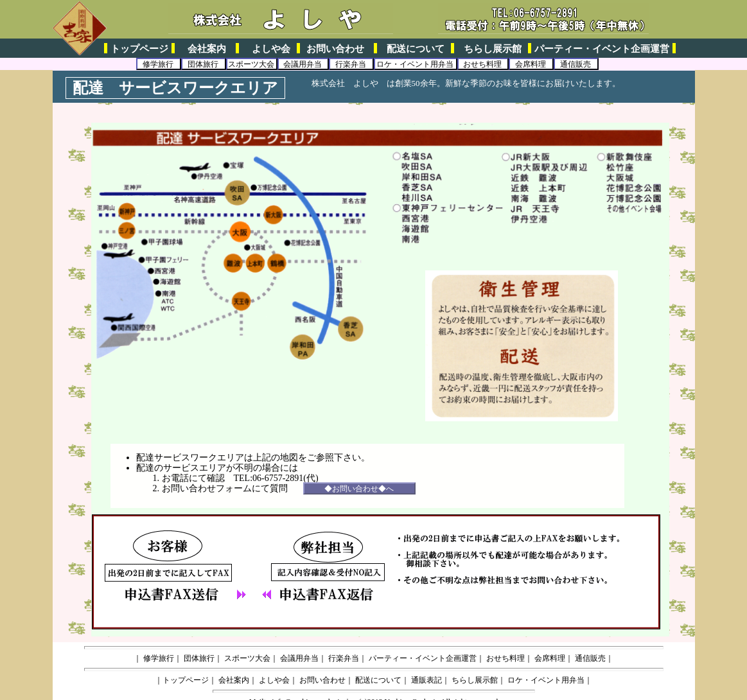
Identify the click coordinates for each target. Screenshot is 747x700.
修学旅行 (158, 64)
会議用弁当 (303, 64)
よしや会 (271, 49)
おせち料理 (482, 64)
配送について (416, 49)
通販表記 (426, 680)
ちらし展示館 (493, 49)
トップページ (139, 49)
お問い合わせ (335, 49)
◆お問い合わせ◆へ (359, 489)
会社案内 (207, 49)
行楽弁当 (351, 64)
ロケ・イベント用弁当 (415, 64)
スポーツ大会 (251, 64)
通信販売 (576, 64)
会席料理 (531, 64)
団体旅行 (203, 64)
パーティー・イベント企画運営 (602, 49)
